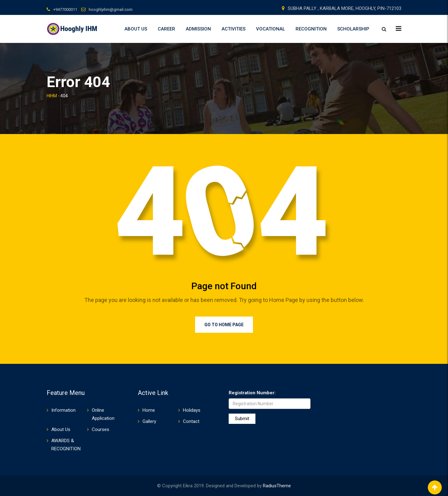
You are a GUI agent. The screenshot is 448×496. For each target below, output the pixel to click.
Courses (100, 429)
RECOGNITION (311, 29)
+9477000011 (65, 9)
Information (63, 410)
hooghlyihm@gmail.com (111, 9)
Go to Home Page (224, 325)
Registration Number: (252, 393)
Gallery (149, 421)
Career (166, 29)
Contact (191, 421)
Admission (198, 29)
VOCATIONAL (271, 29)
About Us (136, 29)
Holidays (192, 410)
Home (149, 410)
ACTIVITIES (233, 29)
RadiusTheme (277, 486)
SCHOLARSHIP (353, 29)
